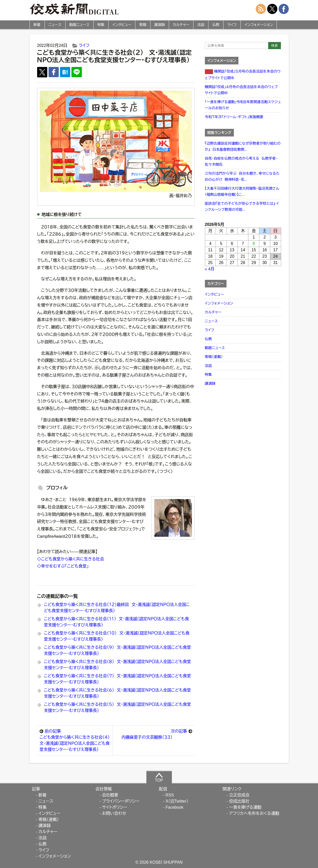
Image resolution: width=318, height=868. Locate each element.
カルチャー (181, 25)
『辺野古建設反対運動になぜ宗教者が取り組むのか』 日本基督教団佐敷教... (243, 146)
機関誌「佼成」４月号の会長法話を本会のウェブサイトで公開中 (241, 90)
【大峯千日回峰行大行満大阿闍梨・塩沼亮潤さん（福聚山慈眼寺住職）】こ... (242, 191)
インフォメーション (259, 25)
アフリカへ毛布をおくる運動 (254, 813)
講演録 (160, 25)
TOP (159, 777)
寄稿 (143, 25)
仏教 (216, 25)
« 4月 (210, 269)
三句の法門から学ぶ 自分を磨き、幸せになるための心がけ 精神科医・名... (242, 176)
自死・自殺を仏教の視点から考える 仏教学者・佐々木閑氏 (241, 161)
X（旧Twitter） (177, 801)
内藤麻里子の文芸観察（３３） (157, 734)
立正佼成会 (239, 795)
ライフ (232, 25)
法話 (201, 25)
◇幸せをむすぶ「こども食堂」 (63, 566)
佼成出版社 (239, 801)
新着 (37, 25)
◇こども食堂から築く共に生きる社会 (71, 559)
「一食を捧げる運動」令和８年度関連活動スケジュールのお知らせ (243, 105)
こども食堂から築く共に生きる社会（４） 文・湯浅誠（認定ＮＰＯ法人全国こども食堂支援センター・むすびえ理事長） (76, 740)
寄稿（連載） (214, 357)
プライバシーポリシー (121, 801)
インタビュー (122, 25)
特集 (101, 25)
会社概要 (110, 795)
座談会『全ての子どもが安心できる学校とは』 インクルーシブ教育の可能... (242, 206)
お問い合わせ (114, 813)
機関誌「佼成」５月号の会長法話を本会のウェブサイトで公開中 (243, 75)
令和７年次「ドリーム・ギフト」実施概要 (234, 117)
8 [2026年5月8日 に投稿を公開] (254, 244)
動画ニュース (79, 25)
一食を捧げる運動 (245, 807)
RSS (170, 795)
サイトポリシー (115, 807)
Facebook (174, 807)
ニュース (55, 25)
